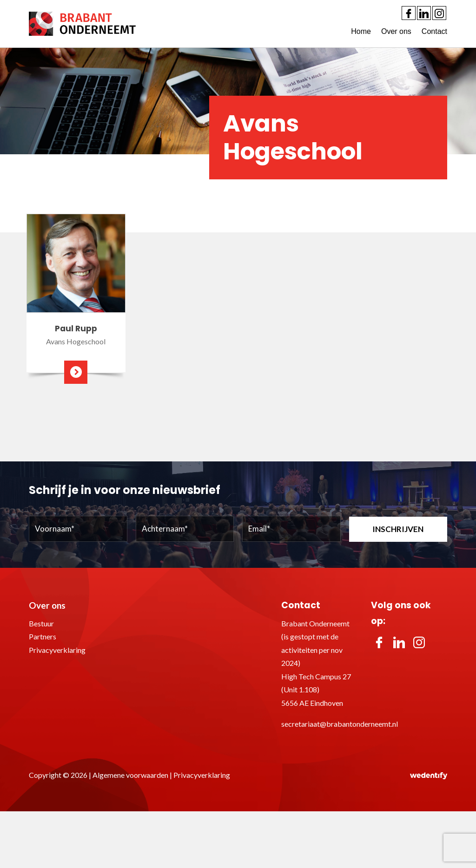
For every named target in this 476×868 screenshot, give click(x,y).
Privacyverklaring (57, 650)
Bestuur (41, 623)
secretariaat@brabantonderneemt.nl (340, 724)
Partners (43, 636)
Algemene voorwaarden (130, 775)
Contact (434, 31)
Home (361, 31)
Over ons (396, 31)
